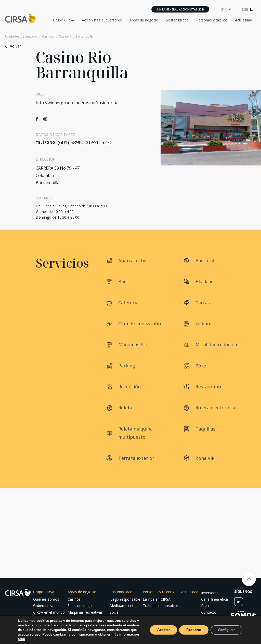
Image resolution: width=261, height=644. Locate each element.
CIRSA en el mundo (49, 612)
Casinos (48, 37)
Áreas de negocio (144, 20)
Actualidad (244, 20)
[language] (226, 9)
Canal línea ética (214, 599)
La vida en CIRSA (157, 599)
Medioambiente (123, 606)
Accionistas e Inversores (102, 20)
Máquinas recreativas (85, 612)
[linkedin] (239, 602)
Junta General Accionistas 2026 (180, 9)
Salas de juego (80, 606)
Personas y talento (212, 20)
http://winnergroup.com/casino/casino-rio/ (77, 103)
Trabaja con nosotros (161, 606)
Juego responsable (125, 599)
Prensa (207, 606)
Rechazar (192, 630)
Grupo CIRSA (64, 20)
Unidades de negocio (21, 37)
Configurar (226, 630)
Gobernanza (43, 606)
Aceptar (161, 630)
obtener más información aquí (42, 639)
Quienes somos (46, 599)
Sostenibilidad (177, 20)
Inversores (210, 593)
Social (114, 612)
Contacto (209, 612)
